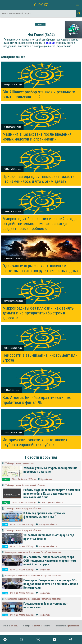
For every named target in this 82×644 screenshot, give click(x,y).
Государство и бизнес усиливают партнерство (46, 605)
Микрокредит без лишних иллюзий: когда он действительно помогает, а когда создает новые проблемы (40, 224)
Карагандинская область (52, 503)
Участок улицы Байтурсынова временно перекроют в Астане (50, 470)
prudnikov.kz (74, 626)
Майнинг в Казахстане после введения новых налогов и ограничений (37, 137)
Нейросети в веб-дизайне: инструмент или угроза (40, 358)
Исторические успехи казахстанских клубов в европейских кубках (35, 442)
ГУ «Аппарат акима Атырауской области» (23, 509)
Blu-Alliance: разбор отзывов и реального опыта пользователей (39, 94)
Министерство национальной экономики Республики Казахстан (33, 552)
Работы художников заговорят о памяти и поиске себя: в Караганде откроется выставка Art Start (52, 493)
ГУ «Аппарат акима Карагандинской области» (25, 485)
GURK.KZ (41, 5)
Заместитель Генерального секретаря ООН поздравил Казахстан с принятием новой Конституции (50, 561)
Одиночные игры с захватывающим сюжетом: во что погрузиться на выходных (41, 268)
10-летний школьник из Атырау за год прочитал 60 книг (49, 537)
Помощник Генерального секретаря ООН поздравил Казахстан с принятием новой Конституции (51, 584)
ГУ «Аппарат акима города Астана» (20, 463)
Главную (51, 43)
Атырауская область (48, 525)
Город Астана (46, 479)
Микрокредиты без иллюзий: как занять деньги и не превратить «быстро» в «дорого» (38, 313)
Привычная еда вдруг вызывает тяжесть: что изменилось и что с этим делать (39, 179)
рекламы (38, 626)
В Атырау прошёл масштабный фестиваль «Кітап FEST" (44, 515)
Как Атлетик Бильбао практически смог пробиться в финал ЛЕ (38, 400)
